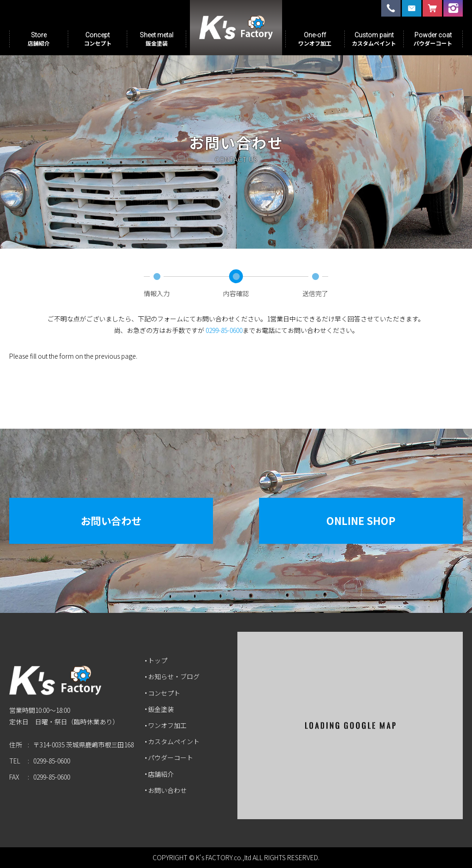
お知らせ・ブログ (174, 676)
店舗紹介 (161, 774)
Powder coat (433, 39)
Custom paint (374, 39)
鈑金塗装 (161, 709)
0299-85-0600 (224, 330)
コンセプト (164, 693)
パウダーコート (171, 757)
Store (39, 39)
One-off (315, 39)
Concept (98, 39)
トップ (158, 660)
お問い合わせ (111, 520)
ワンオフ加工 (167, 725)
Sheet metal (156, 39)
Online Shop (361, 520)
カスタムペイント (174, 741)
